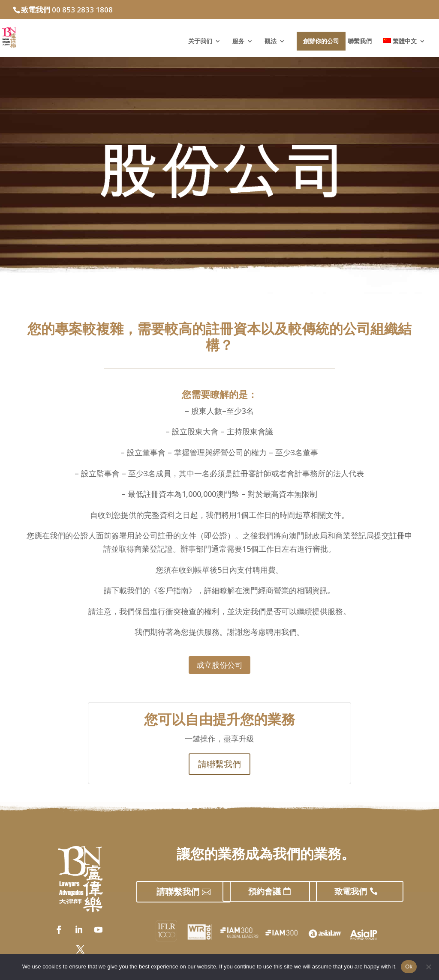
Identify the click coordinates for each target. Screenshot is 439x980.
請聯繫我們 (219, 764)
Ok (409, 967)
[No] (428, 967)
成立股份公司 (219, 665)
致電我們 (351, 891)
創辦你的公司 (321, 41)
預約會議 (265, 891)
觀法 (271, 42)
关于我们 (200, 42)
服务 (238, 42)
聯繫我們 (360, 42)
